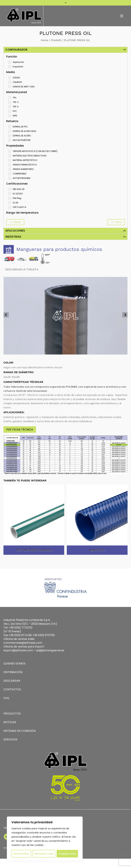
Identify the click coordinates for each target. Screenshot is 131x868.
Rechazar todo (44, 854)
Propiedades (15, 146)
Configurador (16, 50)
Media (11, 72)
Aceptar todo (67, 854)
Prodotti (56, 40)
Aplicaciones (15, 231)
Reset (15, 222)
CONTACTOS (12, 689)
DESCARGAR (12, 681)
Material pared (17, 92)
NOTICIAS (10, 722)
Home (44, 40)
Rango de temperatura (22, 213)
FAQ (6, 698)
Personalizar (21, 854)
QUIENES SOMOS (14, 663)
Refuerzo (12, 121)
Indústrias (13, 237)
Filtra (116, 222)
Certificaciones (17, 184)
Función (12, 57)
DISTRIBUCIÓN (13, 672)
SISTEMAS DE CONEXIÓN (20, 731)
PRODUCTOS (12, 714)
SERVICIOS (10, 739)
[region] (45, 839)
